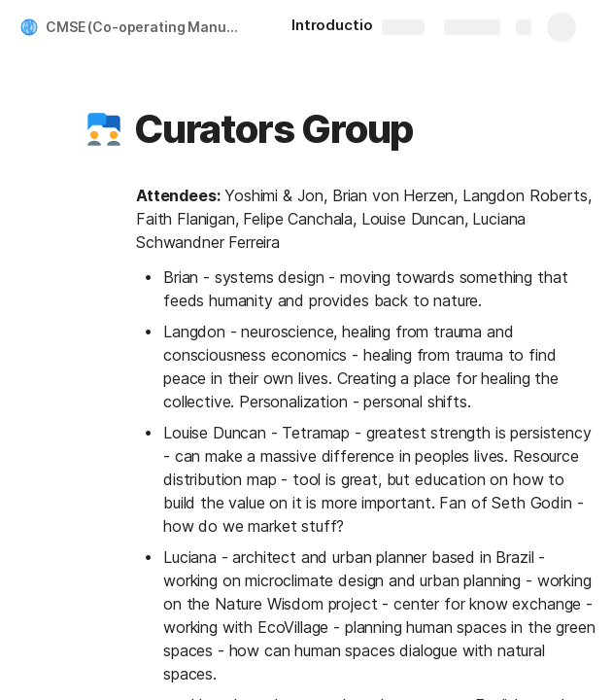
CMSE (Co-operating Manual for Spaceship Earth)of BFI (149, 27)
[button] (104, 129)
